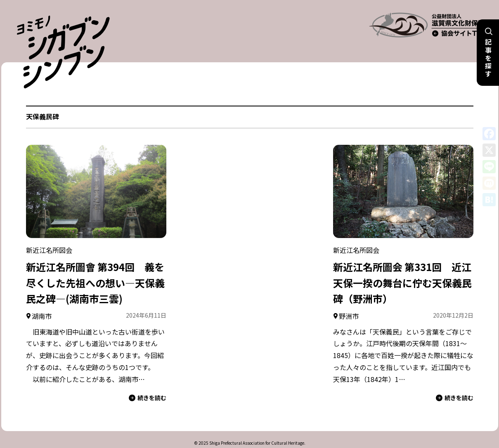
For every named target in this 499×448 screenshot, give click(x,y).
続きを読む (148, 383)
